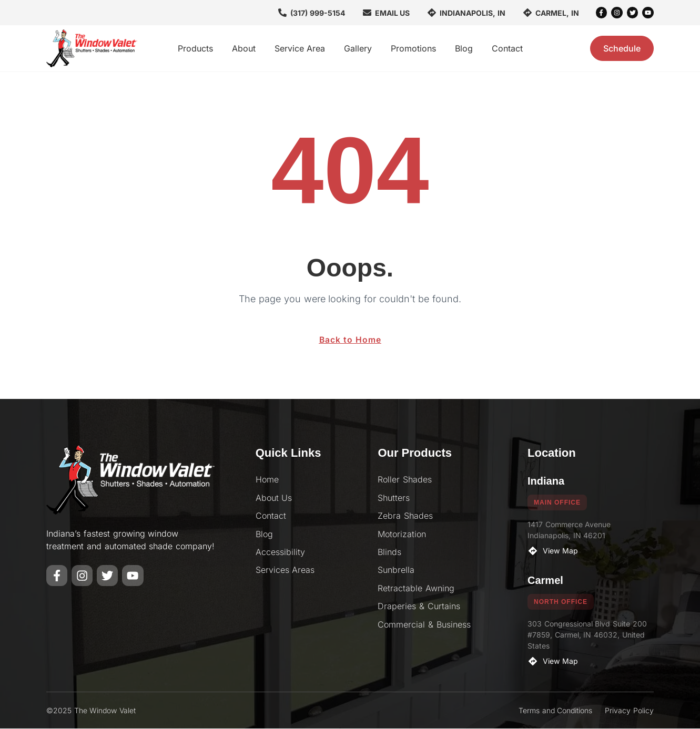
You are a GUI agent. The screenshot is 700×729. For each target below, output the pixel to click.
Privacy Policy (629, 711)
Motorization (402, 535)
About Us (274, 498)
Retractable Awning (416, 589)
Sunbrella (396, 570)
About (244, 48)
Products (195, 48)
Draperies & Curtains (419, 607)
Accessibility (280, 552)
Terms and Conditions (555, 711)
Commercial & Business (424, 625)
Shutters (394, 498)
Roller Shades (405, 480)
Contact (507, 48)
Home (267, 480)
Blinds (389, 552)
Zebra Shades (405, 516)
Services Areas (285, 570)
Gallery (358, 48)
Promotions (413, 48)
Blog (464, 48)
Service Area (300, 48)
